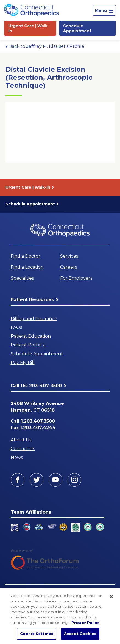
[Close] (111, 596)
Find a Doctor (26, 256)
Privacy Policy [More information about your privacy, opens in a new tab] (85, 623)
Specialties (22, 278)
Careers (69, 267)
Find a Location (27, 267)
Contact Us (23, 449)
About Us (21, 440)
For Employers (76, 278)
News (17, 457)
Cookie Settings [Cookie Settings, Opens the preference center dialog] (37, 634)
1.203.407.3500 (38, 421)
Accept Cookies (80, 634)
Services (69, 256)
